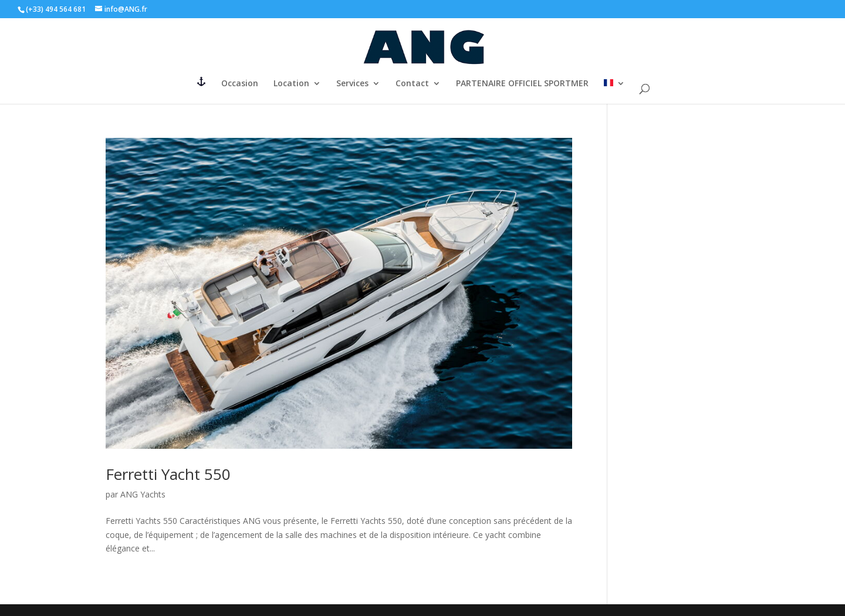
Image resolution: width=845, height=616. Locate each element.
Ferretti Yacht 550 (168, 474)
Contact (412, 84)
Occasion (240, 84)
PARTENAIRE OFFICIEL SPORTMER (522, 84)
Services (352, 84)
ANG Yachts (143, 494)
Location (291, 84)
